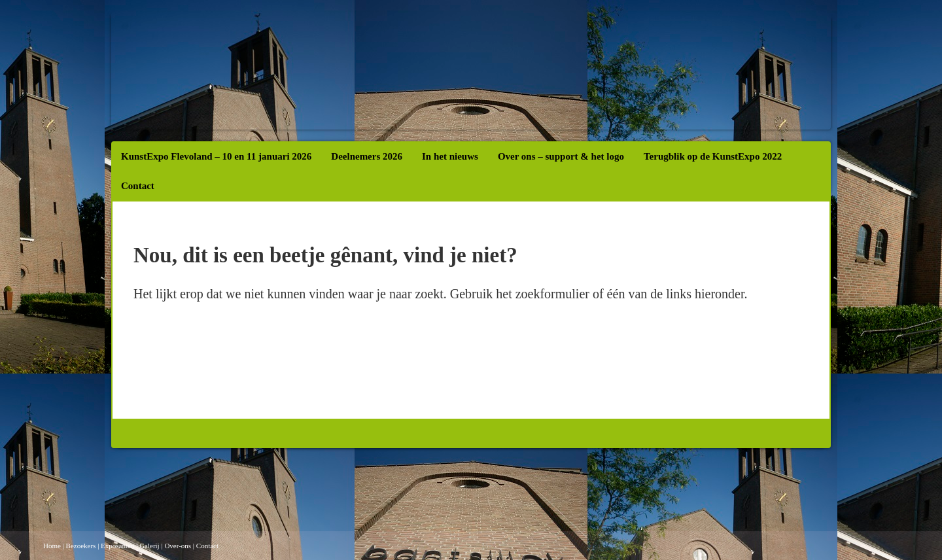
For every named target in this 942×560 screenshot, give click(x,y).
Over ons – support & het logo (561, 156)
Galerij (149, 546)
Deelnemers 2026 (367, 156)
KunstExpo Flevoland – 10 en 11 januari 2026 (216, 156)
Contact (138, 186)
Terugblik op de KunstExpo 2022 (713, 156)
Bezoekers (81, 546)
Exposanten (117, 546)
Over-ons (178, 546)
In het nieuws (450, 156)
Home (52, 546)
